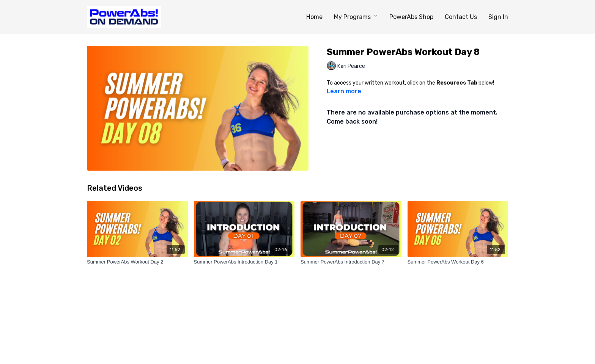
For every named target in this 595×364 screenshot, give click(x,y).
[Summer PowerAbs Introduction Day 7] (351, 262)
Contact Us (461, 17)
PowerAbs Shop (411, 17)
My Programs (356, 17)
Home (314, 17)
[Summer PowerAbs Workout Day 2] (137, 262)
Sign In (498, 17)
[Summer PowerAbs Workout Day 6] (458, 262)
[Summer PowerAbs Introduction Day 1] (244, 262)
